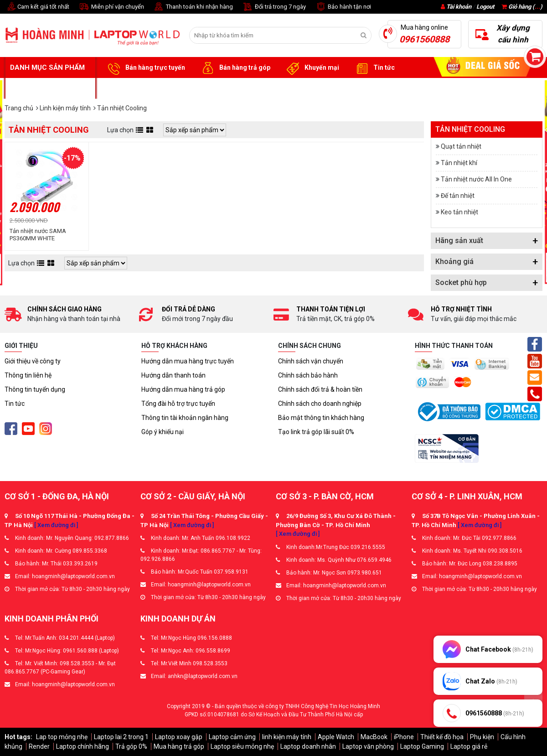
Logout (485, 7)
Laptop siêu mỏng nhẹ (242, 746)
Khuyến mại (312, 68)
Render (39, 746)
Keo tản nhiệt (459, 212)
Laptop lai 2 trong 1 (121, 737)
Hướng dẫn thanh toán (173, 375)
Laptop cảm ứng (232, 737)
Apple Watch (336, 737)
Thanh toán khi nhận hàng (193, 7)
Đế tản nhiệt (458, 196)
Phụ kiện (482, 737)
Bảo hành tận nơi (343, 7)
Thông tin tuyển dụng (35, 389)
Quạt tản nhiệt (461, 146)
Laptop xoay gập (179, 737)
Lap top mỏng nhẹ (62, 737)
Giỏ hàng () (522, 7)
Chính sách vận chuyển (311, 361)
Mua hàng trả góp (179, 746)
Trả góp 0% (131, 746)
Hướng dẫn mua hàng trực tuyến (188, 361)
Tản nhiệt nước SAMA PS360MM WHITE (38, 235)
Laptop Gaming (422, 746)
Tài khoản (459, 7)
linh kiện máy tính (287, 737)
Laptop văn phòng (368, 746)
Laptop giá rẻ (469, 746)
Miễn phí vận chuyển (111, 7)
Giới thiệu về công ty (33, 361)
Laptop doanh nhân (308, 746)
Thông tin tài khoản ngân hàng (185, 418)
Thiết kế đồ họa (442, 737)
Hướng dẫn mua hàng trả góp (183, 389)
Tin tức (374, 68)
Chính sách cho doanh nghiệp (320, 404)
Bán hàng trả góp (235, 68)
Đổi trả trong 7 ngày (274, 7)
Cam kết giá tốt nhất (37, 7)
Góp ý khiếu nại (163, 432)
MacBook (374, 737)
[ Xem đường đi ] (56, 525)
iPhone (404, 737)
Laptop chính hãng (83, 746)
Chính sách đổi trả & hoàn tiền (320, 389)
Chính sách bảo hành (308, 375)
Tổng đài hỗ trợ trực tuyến (178, 404)
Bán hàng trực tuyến (145, 68)
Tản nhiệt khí (459, 163)
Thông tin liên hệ (28, 375)
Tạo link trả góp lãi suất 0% (316, 432)
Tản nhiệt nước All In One (476, 179)
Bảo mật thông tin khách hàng (321, 418)
